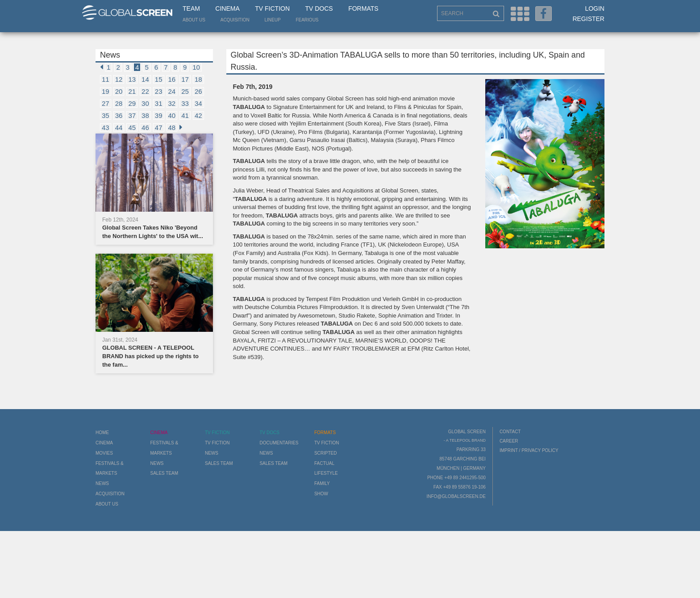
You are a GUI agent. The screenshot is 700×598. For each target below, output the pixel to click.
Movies (104, 453)
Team (191, 8)
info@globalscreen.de (456, 496)
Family (322, 483)
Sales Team (164, 473)
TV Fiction (272, 8)
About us (194, 20)
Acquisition (235, 20)
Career (509, 441)
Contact (510, 432)
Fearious (307, 20)
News (102, 483)
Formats (363, 8)
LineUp (273, 20)
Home (102, 433)
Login (595, 8)
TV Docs (319, 8)
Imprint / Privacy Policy (529, 450)
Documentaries (279, 443)
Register (588, 19)
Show (321, 494)
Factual (324, 463)
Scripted (326, 453)
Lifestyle (326, 473)
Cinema (227, 8)
